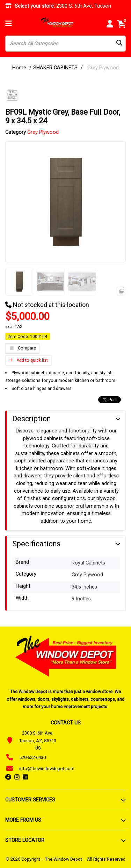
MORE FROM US (23, 820)
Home (19, 68)
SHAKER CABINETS (55, 68)
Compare (23, 348)
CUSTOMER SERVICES (30, 800)
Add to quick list (28, 360)
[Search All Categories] (65, 44)
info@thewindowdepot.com (47, 769)
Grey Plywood (103, 68)
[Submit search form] (119, 44)
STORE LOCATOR (25, 840)
